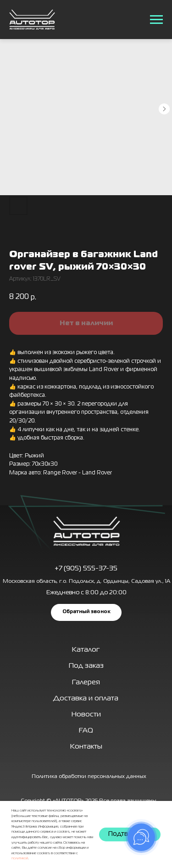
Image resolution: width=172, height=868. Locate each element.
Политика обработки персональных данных (89, 777)
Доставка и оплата (86, 699)
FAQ (86, 731)
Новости (86, 715)
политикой (20, 858)
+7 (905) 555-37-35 (86, 569)
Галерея (86, 682)
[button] (86, 612)
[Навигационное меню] (156, 20)
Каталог (86, 650)
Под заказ (86, 666)
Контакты (86, 747)
